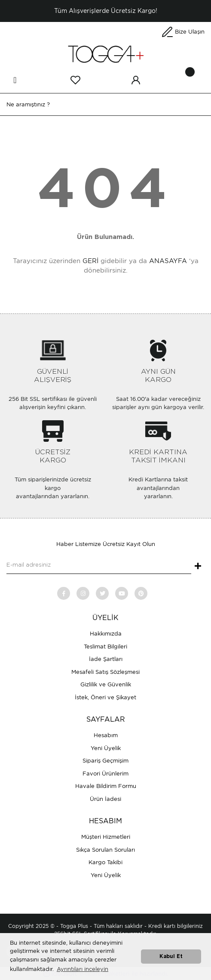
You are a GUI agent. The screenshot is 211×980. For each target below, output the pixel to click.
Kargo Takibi (105, 862)
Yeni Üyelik (106, 748)
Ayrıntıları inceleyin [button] (83, 969)
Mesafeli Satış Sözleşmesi (105, 672)
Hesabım (106, 735)
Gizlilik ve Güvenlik (106, 684)
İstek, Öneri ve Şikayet (105, 697)
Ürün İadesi (105, 799)
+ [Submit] (198, 567)
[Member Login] (136, 80)
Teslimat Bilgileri (105, 647)
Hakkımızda (106, 634)
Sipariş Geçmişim (105, 761)
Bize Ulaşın (190, 32)
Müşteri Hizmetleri (106, 837)
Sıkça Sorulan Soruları (105, 850)
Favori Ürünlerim (105, 774)
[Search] (105, 104)
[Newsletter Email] (99, 565)
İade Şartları (106, 659)
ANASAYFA (168, 261)
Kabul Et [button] (171, 957)
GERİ (90, 261)
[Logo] (106, 54)
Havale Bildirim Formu (106, 786)
